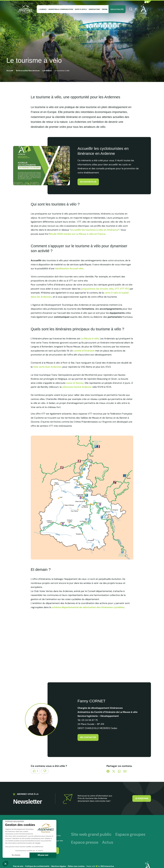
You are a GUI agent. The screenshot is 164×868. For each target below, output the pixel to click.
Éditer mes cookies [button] (76, 866)
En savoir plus (88, 182)
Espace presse (85, 842)
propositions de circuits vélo (97, 289)
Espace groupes (130, 834)
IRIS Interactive (107, 866)
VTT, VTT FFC (122, 289)
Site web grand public (91, 834)
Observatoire (94, 9)
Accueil (10, 71)
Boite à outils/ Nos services (28, 71)
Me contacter (88, 737)
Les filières (47, 71)
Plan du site (18, 866)
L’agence (43, 9)
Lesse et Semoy (75, 383)
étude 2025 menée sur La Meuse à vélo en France (78, 234)
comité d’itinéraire (84, 351)
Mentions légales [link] (59, 866)
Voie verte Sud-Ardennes (47, 367)
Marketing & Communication (61, 9)
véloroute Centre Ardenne (77, 387)
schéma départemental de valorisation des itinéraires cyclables (88, 607)
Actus (107, 842)
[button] (148, 2)
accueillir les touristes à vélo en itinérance (95, 230)
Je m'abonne (142, 798)
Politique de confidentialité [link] (37, 866)
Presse (105, 9)
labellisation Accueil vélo (69, 269)
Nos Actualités (117, 9)
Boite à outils (81, 9)
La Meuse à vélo (90, 339)
